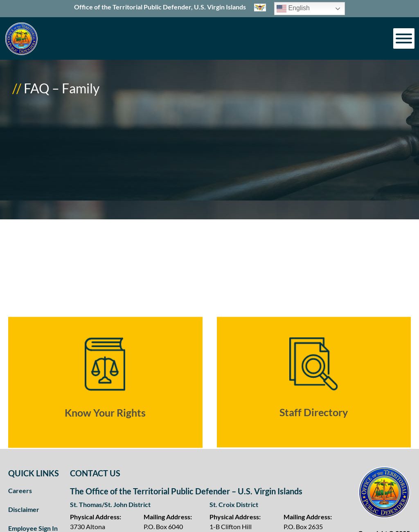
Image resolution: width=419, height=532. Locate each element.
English (293, 9)
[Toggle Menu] (404, 38)
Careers (20, 490)
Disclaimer (24, 509)
